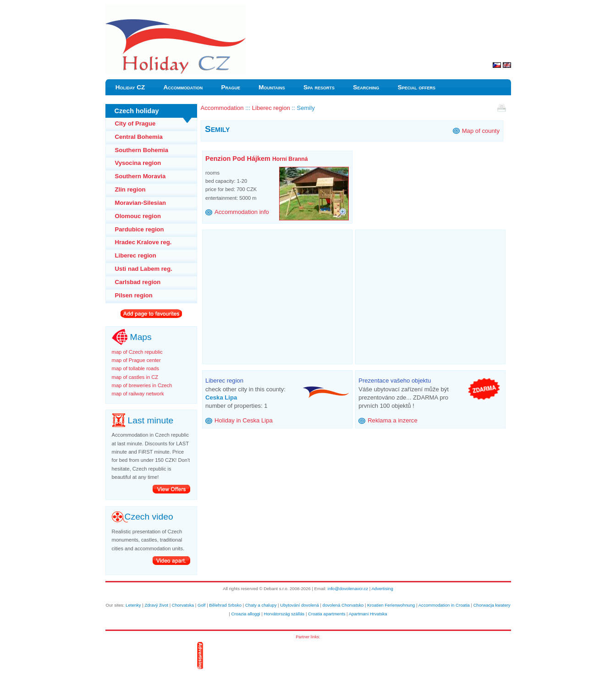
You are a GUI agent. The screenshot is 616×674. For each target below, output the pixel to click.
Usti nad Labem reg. (144, 269)
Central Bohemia (139, 137)
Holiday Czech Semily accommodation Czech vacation (175, 9)
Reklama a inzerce (393, 420)
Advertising (382, 589)
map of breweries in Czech (142, 385)
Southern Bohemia (142, 150)
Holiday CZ (130, 87)
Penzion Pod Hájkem (256, 159)
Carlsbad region (138, 282)
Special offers (417, 87)
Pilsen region (134, 295)
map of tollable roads (135, 368)
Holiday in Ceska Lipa (244, 420)
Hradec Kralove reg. (143, 242)
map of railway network (138, 394)
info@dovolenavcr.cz (348, 589)
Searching (366, 87)
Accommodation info (242, 212)
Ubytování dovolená (300, 605)
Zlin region (130, 189)
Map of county (481, 131)
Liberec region (136, 255)
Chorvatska (183, 605)
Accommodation (183, 87)
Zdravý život (156, 605)
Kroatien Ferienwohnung (391, 605)
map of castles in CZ (135, 377)
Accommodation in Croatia (444, 605)
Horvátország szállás (284, 614)
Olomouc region (138, 216)
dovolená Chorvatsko (343, 605)
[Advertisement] (282, 294)
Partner (302, 637)
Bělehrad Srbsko (225, 605)
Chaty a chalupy (261, 605)
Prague (231, 87)
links (315, 637)
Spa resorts (319, 87)
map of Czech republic (137, 352)
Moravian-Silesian (140, 203)
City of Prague (135, 123)
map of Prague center (136, 360)
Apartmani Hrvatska (368, 614)
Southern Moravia (140, 176)
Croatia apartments (327, 614)
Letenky (133, 605)
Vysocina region (138, 163)
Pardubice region (140, 229)
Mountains (272, 87)
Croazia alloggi (245, 614)
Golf (202, 605)
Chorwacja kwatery (492, 605)
